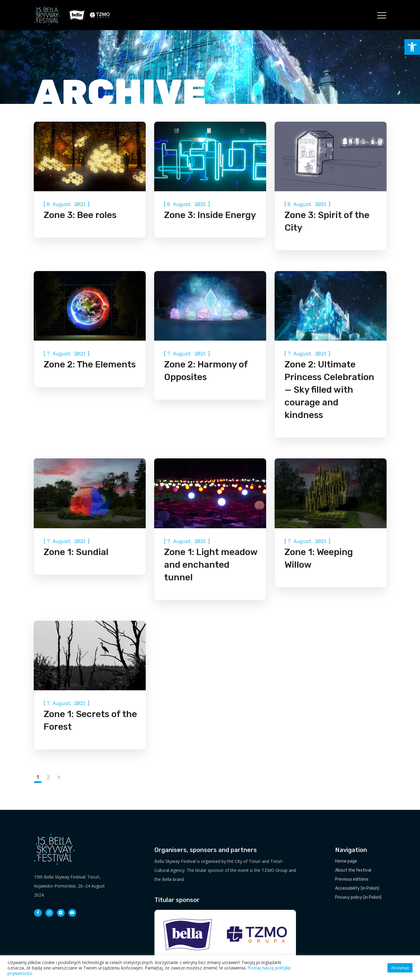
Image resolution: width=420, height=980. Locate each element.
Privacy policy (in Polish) (358, 897)
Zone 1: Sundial (76, 552)
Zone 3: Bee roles (80, 215)
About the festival (353, 870)
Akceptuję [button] (400, 968)
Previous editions (352, 879)
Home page (346, 861)
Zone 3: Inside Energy (210, 215)
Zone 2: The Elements (90, 364)
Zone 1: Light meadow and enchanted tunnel (211, 565)
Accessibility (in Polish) (357, 888)
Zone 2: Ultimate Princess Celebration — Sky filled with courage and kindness (329, 390)
